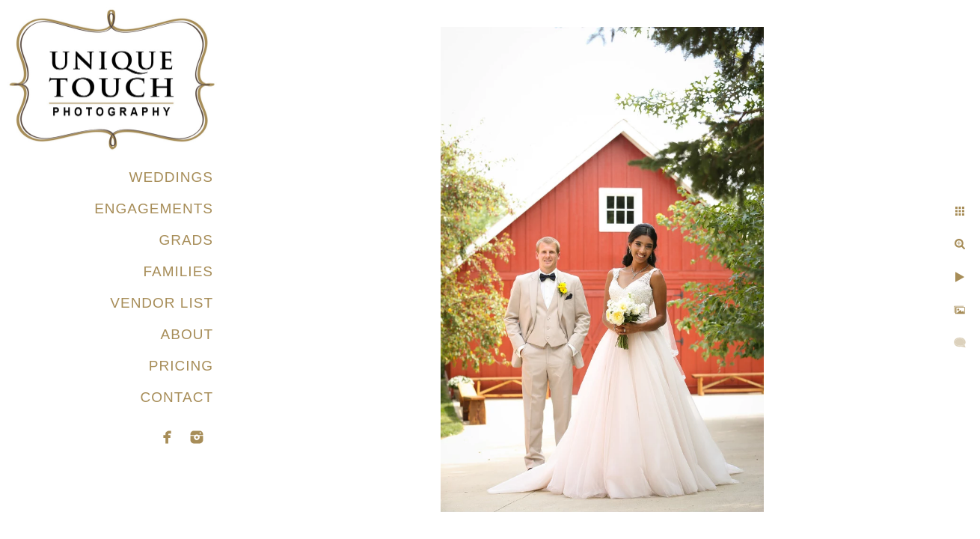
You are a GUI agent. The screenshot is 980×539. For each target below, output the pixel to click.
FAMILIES (178, 271)
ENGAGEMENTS (154, 208)
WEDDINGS (172, 177)
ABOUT (187, 334)
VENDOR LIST (162, 303)
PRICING (181, 366)
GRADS (186, 240)
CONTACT (177, 397)
